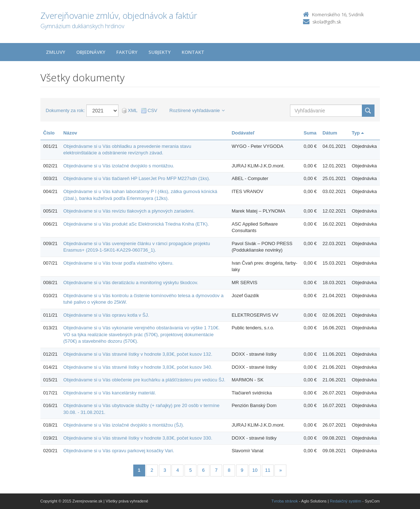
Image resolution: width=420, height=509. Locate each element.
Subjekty (160, 52)
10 (255, 470)
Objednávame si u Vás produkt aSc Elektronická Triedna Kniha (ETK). (136, 224)
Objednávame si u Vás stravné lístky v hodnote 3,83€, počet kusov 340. (138, 367)
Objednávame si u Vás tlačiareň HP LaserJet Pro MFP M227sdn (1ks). (137, 178)
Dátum (330, 133)
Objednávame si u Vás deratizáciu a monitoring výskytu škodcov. (131, 283)
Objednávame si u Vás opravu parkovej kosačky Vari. (119, 451)
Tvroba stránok (285, 501)
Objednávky (91, 52)
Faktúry (127, 52)
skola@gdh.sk (327, 22)
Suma (310, 133)
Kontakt (193, 52)
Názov (70, 133)
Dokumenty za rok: (65, 110)
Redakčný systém (345, 501)
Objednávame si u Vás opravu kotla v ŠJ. (106, 315)
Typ (358, 133)
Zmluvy (56, 52)
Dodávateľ (243, 133)
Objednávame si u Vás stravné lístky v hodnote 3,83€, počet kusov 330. (138, 438)
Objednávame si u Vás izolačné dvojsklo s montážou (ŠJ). (124, 425)
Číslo (49, 133)
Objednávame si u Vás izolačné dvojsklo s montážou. (119, 166)
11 (268, 470)
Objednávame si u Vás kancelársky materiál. (110, 393)
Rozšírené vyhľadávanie (197, 110)
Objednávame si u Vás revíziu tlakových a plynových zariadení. (129, 211)
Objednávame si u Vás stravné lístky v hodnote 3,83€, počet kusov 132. (138, 354)
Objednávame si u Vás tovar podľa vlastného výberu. (118, 263)
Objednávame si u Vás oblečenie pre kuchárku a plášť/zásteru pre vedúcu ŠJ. (144, 380)
